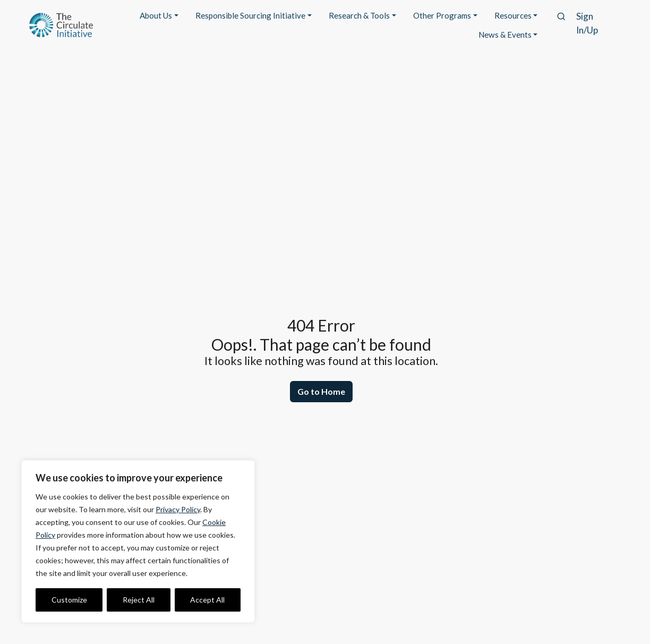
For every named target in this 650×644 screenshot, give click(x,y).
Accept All (207, 600)
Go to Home (321, 391)
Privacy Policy (178, 509)
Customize (69, 600)
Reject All (139, 600)
